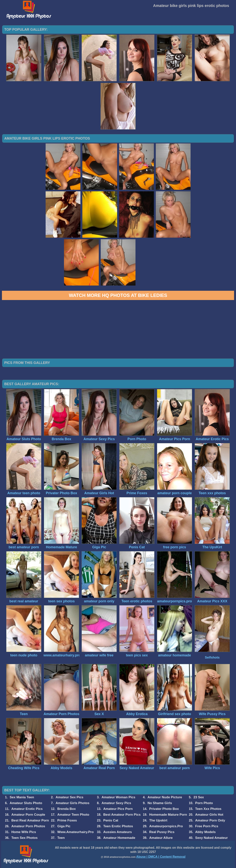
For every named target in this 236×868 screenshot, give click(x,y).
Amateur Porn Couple (28, 815)
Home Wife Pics (24, 832)
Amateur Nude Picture (165, 797)
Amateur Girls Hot (209, 815)
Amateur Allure (161, 838)
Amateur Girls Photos (73, 803)
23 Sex (199, 797)
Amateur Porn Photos (28, 826)
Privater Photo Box (164, 809)
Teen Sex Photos (25, 838)
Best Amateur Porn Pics (122, 815)
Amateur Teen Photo (73, 815)
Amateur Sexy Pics (116, 803)
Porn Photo (204, 803)
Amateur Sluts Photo (26, 803)
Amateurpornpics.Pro (166, 826)
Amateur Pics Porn (118, 809)
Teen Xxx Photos (208, 809)
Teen (61, 838)
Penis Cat (111, 820)
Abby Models (205, 832)
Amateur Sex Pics (70, 797)
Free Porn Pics (207, 826)
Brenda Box (67, 809)
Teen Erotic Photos (118, 826)
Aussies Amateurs (118, 832)
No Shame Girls (160, 803)
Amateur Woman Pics (118, 797)
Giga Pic (64, 826)
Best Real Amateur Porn (30, 820)
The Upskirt (158, 820)
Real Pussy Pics (162, 832)
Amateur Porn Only (210, 820)
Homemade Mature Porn (168, 815)
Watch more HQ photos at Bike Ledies (118, 295)
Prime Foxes (67, 820)
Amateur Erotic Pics (27, 809)
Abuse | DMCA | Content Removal (161, 857)
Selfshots (212, 657)
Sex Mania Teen (22, 797)
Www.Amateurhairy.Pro (76, 832)
